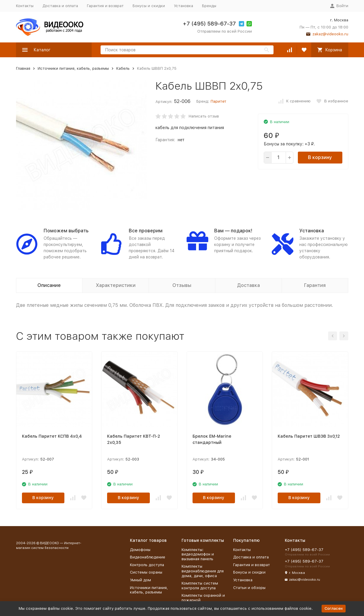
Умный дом (140, 580)
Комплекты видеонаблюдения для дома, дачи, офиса (203, 571)
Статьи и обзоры (249, 588)
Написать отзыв (204, 116)
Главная (23, 68)
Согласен (334, 608)
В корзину (320, 157)
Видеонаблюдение (148, 557)
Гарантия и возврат (105, 6)
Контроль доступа (147, 565)
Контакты (25, 6)
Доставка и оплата (60, 6)
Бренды (209, 6)
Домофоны (140, 550)
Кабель (123, 68)
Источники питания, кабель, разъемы (73, 68)
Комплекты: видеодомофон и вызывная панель (198, 554)
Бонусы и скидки (149, 6)
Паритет (218, 101)
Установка (183, 6)
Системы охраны (146, 572)
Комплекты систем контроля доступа (200, 586)
